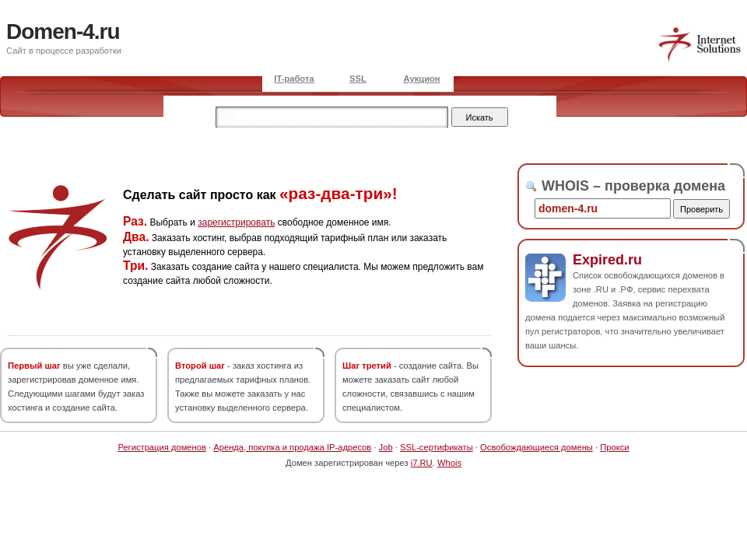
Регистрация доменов (162, 447)
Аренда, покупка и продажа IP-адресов (292, 447)
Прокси (614, 447)
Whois (449, 463)
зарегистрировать (236, 222)
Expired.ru (607, 260)
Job (386, 447)
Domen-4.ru (63, 31)
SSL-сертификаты (437, 447)
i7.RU (422, 463)
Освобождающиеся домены (537, 447)
